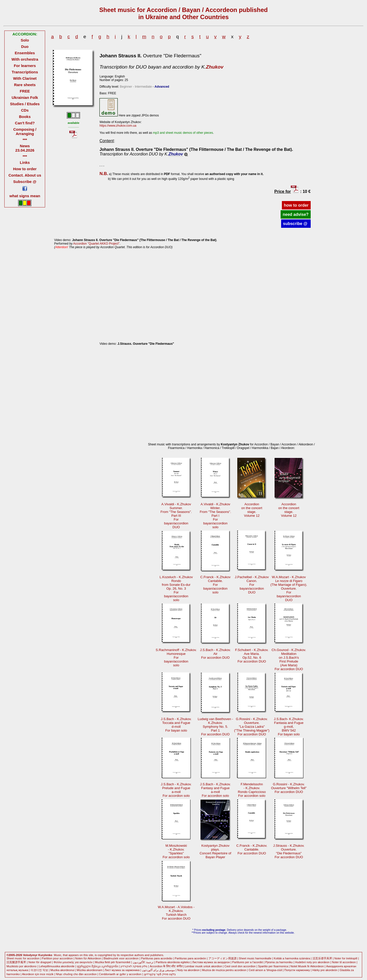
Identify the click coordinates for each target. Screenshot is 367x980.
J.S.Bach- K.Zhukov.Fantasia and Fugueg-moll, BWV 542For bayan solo (289, 727)
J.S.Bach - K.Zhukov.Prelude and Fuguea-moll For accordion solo (176, 790)
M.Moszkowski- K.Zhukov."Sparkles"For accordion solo (176, 851)
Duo (25, 47)
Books (25, 117)
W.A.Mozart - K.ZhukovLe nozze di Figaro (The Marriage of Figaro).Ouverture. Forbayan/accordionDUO (289, 588)
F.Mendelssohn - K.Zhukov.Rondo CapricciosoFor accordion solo (252, 790)
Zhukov (215, 67)
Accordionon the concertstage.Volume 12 (252, 510)
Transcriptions (25, 72)
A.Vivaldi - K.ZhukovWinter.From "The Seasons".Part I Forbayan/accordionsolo (215, 516)
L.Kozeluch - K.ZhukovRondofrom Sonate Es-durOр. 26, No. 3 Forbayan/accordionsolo (176, 588)
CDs (25, 110)
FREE (25, 91)
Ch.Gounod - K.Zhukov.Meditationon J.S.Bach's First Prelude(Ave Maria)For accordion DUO (289, 659)
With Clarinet (25, 78)
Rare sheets (25, 85)
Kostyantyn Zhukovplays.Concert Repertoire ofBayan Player (215, 851)
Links (25, 162)
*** (25, 140)
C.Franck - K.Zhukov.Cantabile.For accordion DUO (252, 849)
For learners (25, 66)
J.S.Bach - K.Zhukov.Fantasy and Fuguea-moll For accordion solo (215, 790)
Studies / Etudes (25, 104)
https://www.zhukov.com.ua (118, 126)
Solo (25, 40)
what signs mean (25, 196)
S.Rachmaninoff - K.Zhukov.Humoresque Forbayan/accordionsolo (176, 658)
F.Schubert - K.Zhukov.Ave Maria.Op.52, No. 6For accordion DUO (252, 656)
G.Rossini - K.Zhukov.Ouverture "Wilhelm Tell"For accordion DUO (289, 788)
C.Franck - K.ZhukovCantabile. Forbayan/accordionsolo (215, 585)
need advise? (296, 214)
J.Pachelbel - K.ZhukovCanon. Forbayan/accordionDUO (252, 585)
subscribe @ (296, 224)
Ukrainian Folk (25, 97)
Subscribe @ (25, 182)
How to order (25, 169)
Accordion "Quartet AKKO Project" (96, 244)
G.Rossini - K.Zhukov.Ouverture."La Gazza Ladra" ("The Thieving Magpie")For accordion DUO (252, 727)
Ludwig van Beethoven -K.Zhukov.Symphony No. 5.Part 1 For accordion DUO (215, 727)
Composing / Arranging (25, 131)
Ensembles (25, 53)
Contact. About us (25, 175)
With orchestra (25, 59)
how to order (296, 205)
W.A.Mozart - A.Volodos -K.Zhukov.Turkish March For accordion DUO (176, 913)
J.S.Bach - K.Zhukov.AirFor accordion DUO (215, 654)
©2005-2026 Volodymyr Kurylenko (29, 955)
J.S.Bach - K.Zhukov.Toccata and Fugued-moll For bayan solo (176, 725)
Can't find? (25, 123)
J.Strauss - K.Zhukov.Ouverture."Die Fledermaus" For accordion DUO (289, 851)
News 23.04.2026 (25, 148)
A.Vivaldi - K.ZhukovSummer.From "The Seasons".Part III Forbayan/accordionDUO (176, 516)
